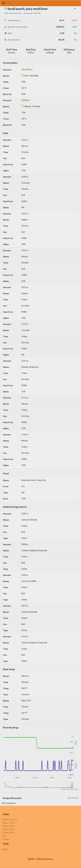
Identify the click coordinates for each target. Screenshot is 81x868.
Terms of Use (8, 829)
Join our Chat (8, 823)
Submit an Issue (10, 819)
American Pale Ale (32, 13)
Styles (5, 849)
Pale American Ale (13, 13)
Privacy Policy (9, 826)
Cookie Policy (8, 833)
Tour (4, 836)
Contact (6, 839)
